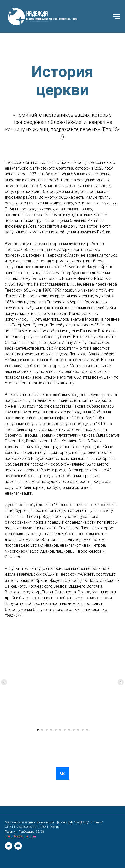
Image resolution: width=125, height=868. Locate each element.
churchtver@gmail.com (20, 836)
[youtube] (18, 846)
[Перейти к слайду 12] (87, 730)
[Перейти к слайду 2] (42, 730)
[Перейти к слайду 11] (83, 730)
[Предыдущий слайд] (4, 682)
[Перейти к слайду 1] (38, 730)
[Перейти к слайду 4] (51, 730)
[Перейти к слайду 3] (47, 730)
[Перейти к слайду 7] (65, 730)
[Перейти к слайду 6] (60, 730)
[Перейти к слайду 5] (56, 730)
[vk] (9, 846)
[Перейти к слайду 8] (69, 730)
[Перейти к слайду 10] (78, 730)
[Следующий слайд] (121, 682)
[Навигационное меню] (116, 16)
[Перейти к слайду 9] (74, 730)
